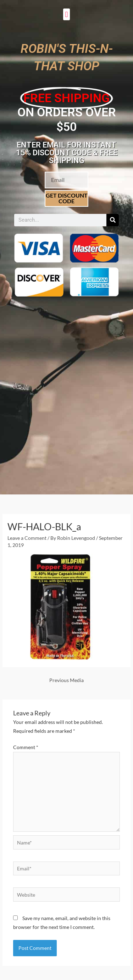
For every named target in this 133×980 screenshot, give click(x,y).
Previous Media (66, 680)
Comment (26, 747)
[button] (66, 14)
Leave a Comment (27, 538)
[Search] (113, 220)
